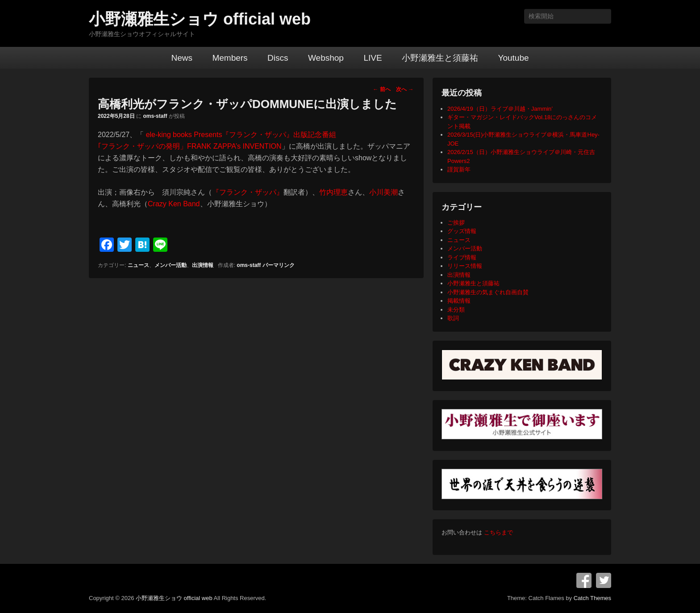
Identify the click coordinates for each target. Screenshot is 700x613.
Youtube (513, 58)
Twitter (604, 580)
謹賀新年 (459, 169)
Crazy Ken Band (174, 204)
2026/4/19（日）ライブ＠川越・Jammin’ (500, 109)
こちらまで (498, 532)
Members (230, 58)
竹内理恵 (333, 192)
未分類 (456, 310)
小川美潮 (383, 192)
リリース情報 (465, 266)
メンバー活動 (171, 265)
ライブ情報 (462, 257)
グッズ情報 (462, 231)
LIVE (373, 58)
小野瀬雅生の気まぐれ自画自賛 (488, 292)
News (182, 58)
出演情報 (203, 265)
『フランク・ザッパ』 (248, 192)
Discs (278, 58)
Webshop (326, 58)
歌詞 (453, 318)
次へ (405, 89)
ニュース (138, 265)
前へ (381, 89)
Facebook (584, 580)
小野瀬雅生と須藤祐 (440, 58)
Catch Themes (592, 598)
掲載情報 (459, 301)
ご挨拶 (456, 223)
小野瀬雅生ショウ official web (200, 19)
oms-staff (155, 116)
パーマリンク (279, 265)
